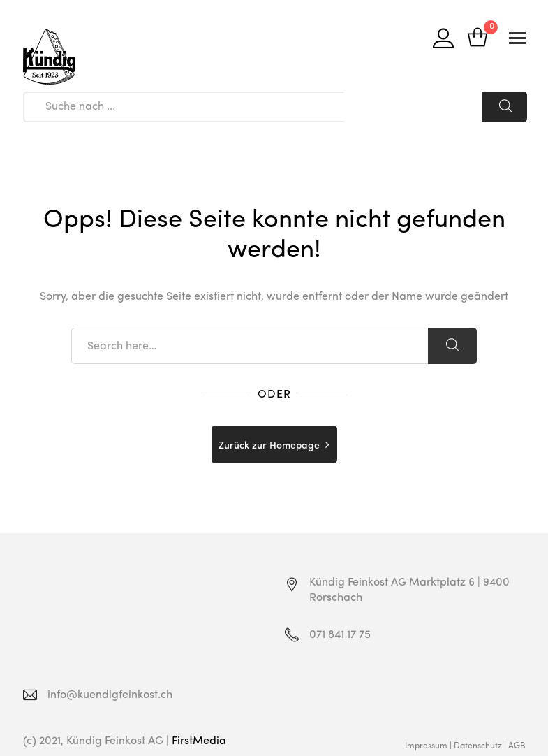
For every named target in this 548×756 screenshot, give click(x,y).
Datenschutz (478, 746)
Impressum (426, 746)
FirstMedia (199, 741)
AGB (517, 746)
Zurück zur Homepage (269, 446)
